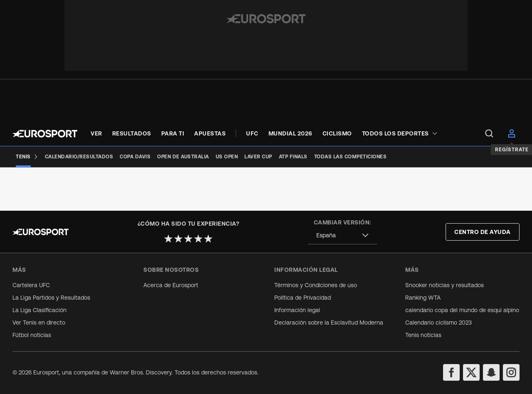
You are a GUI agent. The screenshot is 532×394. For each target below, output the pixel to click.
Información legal (297, 310)
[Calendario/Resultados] (79, 157)
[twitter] (471, 372)
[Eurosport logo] (45, 134)
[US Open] (227, 157)
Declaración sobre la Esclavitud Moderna (329, 323)
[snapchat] (491, 372)
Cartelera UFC (31, 285)
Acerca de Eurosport (171, 285)
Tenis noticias (423, 335)
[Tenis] (27, 157)
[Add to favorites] (215, 180)
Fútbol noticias (32, 335)
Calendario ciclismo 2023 (438, 323)
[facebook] (451, 372)
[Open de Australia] (183, 157)
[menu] (489, 133)
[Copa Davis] (135, 157)
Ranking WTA (423, 298)
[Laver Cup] (258, 157)
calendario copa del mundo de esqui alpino (462, 310)
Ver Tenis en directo (39, 323)
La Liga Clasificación (39, 310)
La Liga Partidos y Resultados (51, 298)
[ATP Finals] (293, 157)
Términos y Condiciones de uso (316, 285)
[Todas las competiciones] (351, 157)
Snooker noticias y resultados (445, 285)
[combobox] (342, 235)
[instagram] (511, 372)
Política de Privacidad (303, 298)
